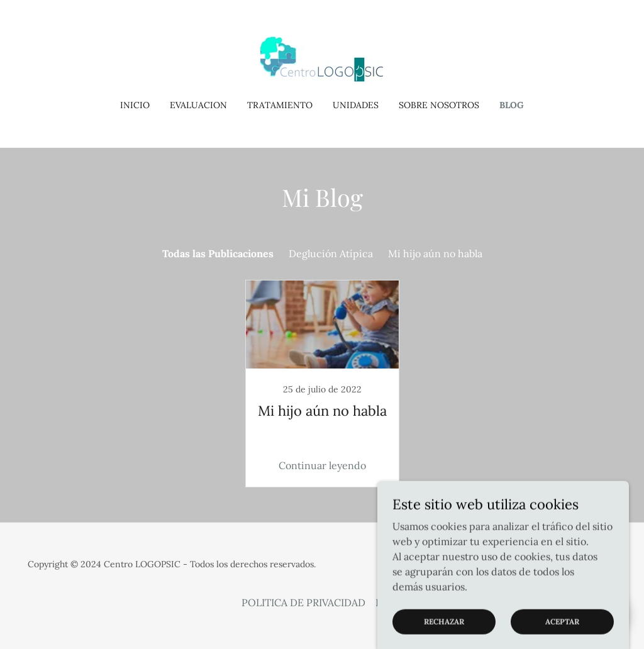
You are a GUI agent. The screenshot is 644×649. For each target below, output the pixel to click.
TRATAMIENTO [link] (280, 105)
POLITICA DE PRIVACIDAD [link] (303, 602)
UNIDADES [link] (356, 105)
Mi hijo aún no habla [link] (435, 253)
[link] (322, 58)
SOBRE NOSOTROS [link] (439, 105)
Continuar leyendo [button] (322, 465)
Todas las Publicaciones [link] (218, 253)
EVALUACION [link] (198, 105)
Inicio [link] (135, 105)
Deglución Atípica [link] (331, 253)
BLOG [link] (512, 105)
